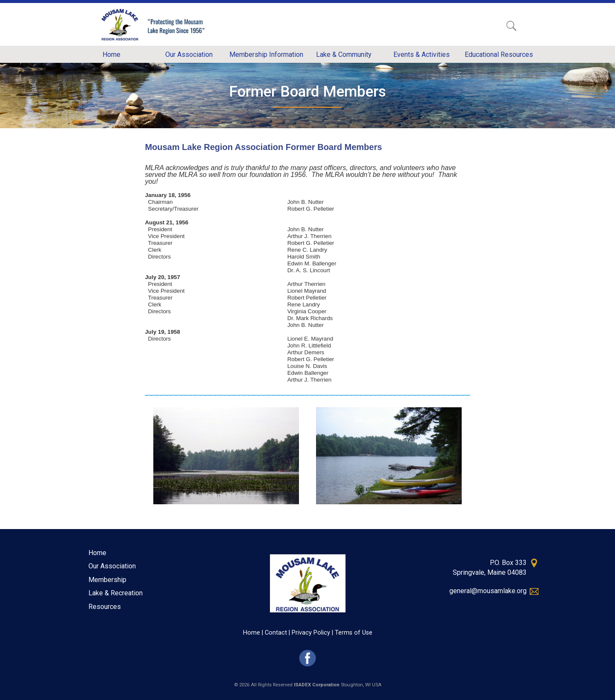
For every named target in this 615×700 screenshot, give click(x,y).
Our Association (112, 566)
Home (97, 553)
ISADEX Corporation (317, 685)
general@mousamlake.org (488, 591)
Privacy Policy (311, 633)
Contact (276, 633)
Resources (105, 607)
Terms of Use (354, 633)
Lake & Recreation (116, 593)
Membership (107, 580)
